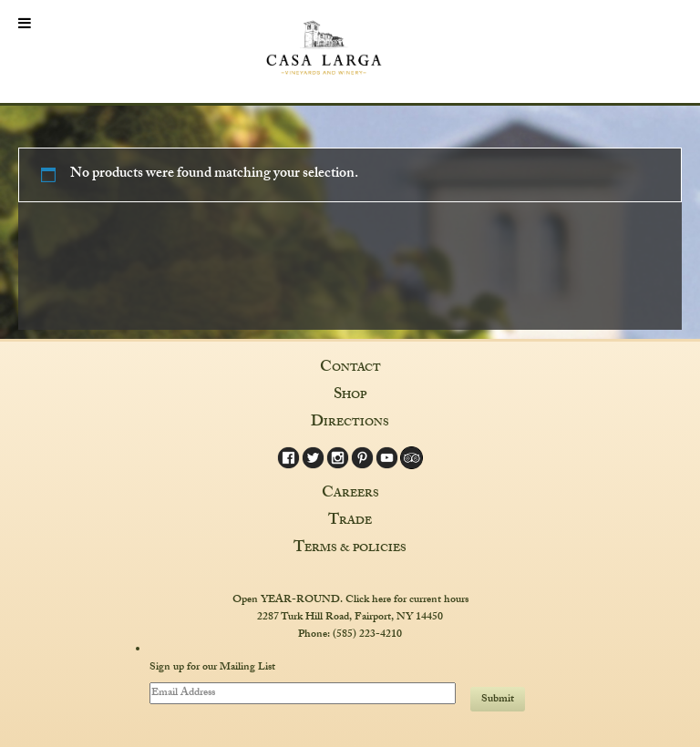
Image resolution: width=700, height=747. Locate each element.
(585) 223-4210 (367, 635)
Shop (350, 396)
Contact (350, 369)
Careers (350, 495)
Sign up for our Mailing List (212, 669)
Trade (350, 522)
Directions (350, 424)
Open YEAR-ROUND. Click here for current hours (350, 600)
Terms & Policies (350, 549)
